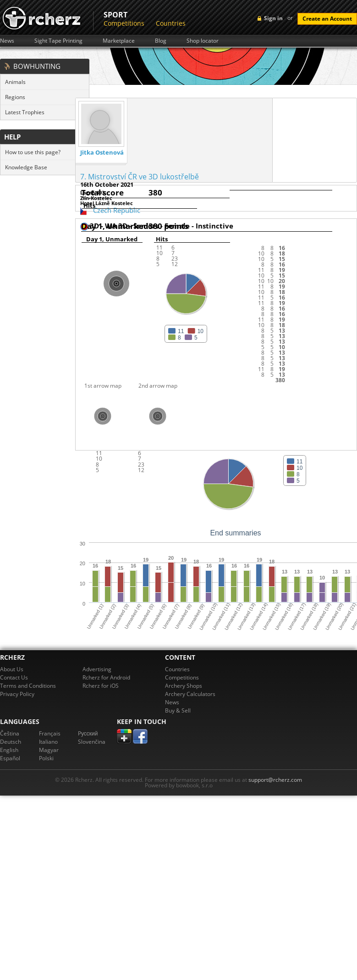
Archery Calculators (190, 694)
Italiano (48, 742)
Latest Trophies (25, 112)
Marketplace (119, 41)
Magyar (49, 750)
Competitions (124, 23)
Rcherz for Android (106, 677)
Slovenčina (92, 742)
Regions (15, 97)
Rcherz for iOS (101, 686)
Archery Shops (184, 686)
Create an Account (327, 19)
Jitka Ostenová (102, 153)
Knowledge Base (26, 167)
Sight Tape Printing (58, 41)
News (7, 41)
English (9, 750)
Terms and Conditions (28, 686)
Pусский (88, 733)
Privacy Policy (17, 694)
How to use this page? (33, 152)
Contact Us (14, 677)
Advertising (97, 669)
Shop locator (203, 41)
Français (50, 733)
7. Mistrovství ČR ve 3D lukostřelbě (140, 177)
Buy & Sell (178, 710)
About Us (12, 669)
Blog (161, 41)
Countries (171, 23)
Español (10, 758)
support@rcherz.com (275, 780)
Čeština (10, 733)
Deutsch (11, 742)
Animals (15, 82)
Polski (46, 758)
